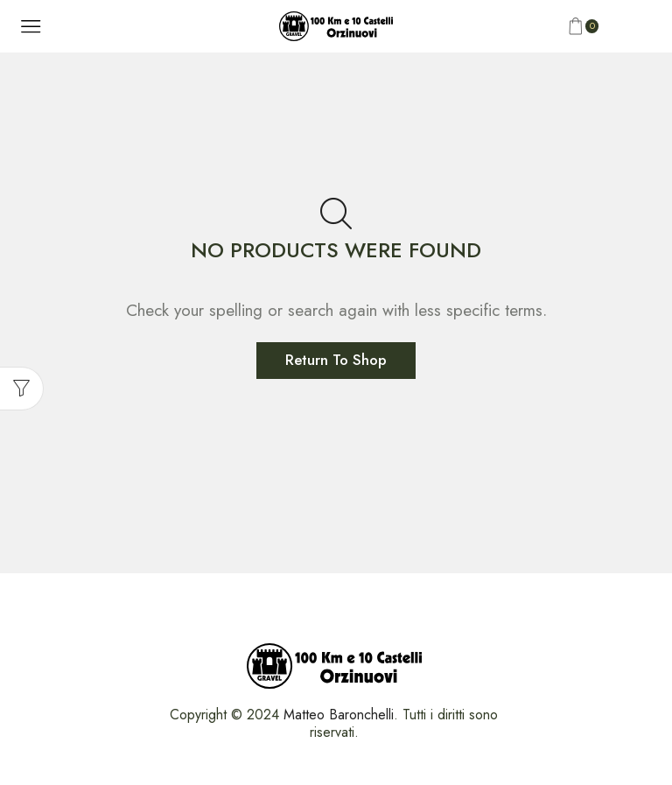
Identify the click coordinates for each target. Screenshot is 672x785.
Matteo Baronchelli (339, 715)
